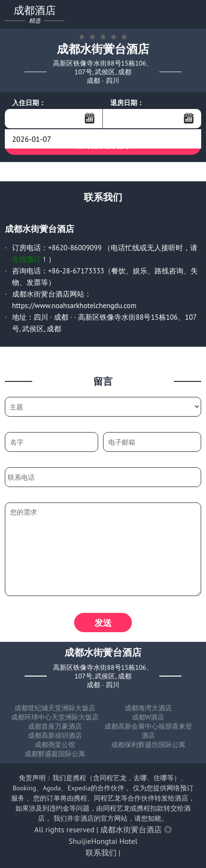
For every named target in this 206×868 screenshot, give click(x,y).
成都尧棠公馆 (55, 745)
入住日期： (29, 103)
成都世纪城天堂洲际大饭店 (55, 708)
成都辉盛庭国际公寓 (55, 754)
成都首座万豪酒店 (55, 726)
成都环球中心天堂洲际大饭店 (55, 717)
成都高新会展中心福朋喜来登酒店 (148, 731)
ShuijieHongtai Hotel (103, 841)
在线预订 (26, 259)
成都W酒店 (148, 717)
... (90, 118)
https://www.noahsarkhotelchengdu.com (74, 305)
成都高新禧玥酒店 (55, 735)
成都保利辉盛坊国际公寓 (148, 745)
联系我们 (101, 853)
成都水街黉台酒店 (131, 829)
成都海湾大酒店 (148, 708)
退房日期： (127, 103)
